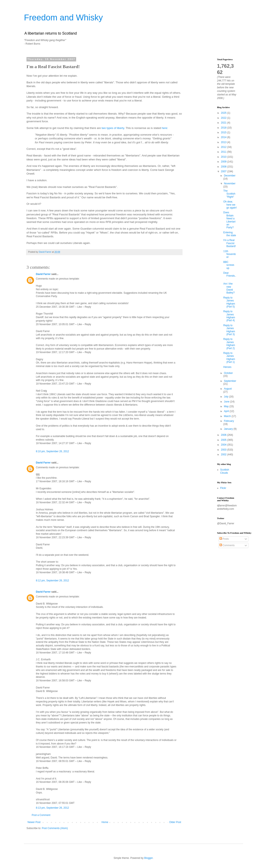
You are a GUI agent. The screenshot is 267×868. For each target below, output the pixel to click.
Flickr (223, 488)
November (230, 184)
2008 (224, 167)
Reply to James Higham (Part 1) (229, 358)
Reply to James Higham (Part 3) (229, 330)
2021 (224, 123)
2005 (224, 440)
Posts (224, 539)
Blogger (148, 858)
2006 (224, 435)
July (226, 397)
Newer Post (34, 822)
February (229, 421)
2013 (224, 142)
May (227, 406)
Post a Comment (41, 815)
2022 (224, 118)
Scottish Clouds (225, 471)
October (228, 373)
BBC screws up (229, 265)
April (227, 411)
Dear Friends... (230, 276)
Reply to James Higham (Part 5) (229, 302)
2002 (224, 455)
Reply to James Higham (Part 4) (229, 316)
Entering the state (230, 234)
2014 (224, 137)
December (230, 176)
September (230, 381)
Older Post (175, 822)
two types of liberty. (113, 128)
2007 (224, 171)
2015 (224, 132)
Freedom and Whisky (63, 17)
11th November (229, 254)
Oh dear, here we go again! (230, 205)
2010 (224, 157)
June (227, 402)
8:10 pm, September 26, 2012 (52, 451)
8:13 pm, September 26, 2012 (52, 808)
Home (105, 822)
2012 (224, 147)
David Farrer (43, 274)
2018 (224, 128)
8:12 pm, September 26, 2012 (52, 581)
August (228, 389)
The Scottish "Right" (229, 194)
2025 (224, 113)
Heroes (227, 367)
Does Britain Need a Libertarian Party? (229, 220)
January (229, 429)
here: (165, 128)
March (228, 416)
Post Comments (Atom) (55, 828)
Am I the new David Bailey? (229, 288)
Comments (227, 545)
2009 (224, 162)
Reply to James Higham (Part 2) (229, 344)
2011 (224, 152)
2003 (224, 450)
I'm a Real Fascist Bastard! (229, 243)
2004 (224, 445)
